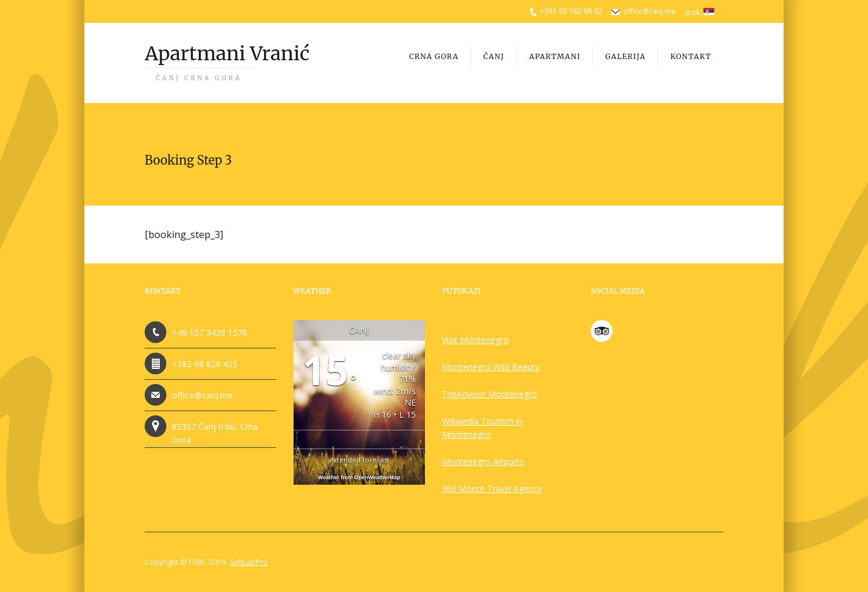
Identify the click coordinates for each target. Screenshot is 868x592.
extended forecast (359, 460)
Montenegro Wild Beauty (491, 367)
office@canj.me (649, 11)
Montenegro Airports (483, 461)
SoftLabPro (249, 562)
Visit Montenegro (475, 340)
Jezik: (700, 12)
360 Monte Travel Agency (492, 489)
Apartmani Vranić (227, 62)
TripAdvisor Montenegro (489, 394)
